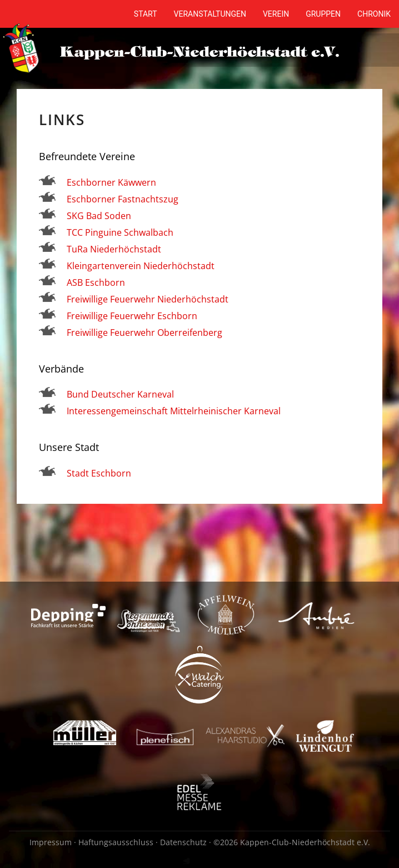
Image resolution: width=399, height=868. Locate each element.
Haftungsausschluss (116, 842)
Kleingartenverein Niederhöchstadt (141, 266)
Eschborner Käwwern (111, 182)
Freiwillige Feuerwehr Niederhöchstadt (148, 299)
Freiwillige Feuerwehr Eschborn (132, 316)
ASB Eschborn (97, 282)
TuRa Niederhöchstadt (114, 249)
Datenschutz (183, 842)
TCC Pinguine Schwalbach (120, 232)
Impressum (51, 842)
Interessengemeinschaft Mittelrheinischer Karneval (174, 411)
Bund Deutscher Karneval (120, 394)
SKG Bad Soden (99, 216)
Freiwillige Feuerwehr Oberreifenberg (144, 333)
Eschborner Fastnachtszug (123, 199)
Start (146, 14)
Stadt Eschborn (99, 473)
